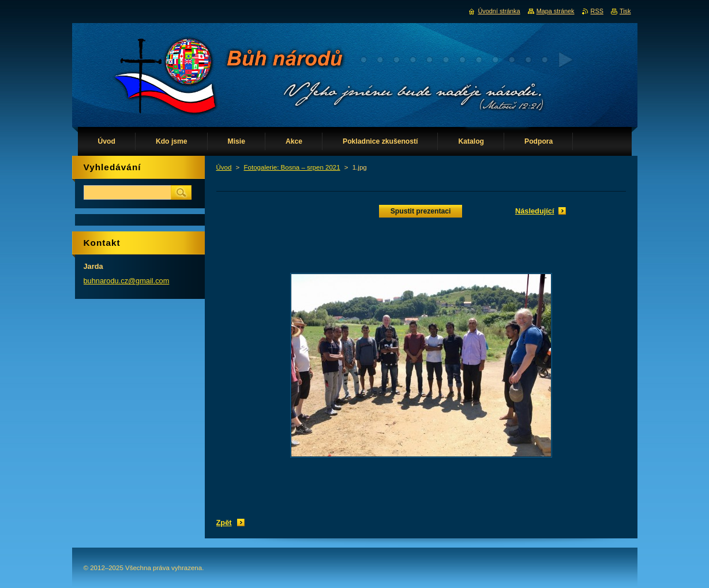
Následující (535, 211)
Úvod (224, 167)
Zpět (224, 523)
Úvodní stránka (499, 11)
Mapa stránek (556, 11)
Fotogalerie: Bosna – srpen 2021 (292, 167)
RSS (597, 11)
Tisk (625, 11)
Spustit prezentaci (421, 211)
